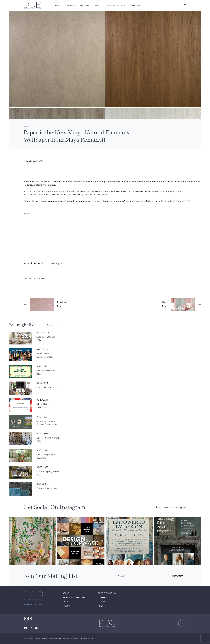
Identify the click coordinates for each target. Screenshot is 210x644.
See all (51, 325)
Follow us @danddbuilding (168, 507)
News (101, 606)
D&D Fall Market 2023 (47, 387)
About (58, 5)
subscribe (178, 576)
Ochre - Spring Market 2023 (47, 490)
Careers (102, 597)
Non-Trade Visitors (117, 5)
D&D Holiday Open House (46, 372)
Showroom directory (74, 597)
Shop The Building (107, 593)
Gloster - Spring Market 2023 (48, 473)
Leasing (136, 5)
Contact (102, 602)
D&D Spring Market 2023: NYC (46, 456)
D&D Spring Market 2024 (46, 339)
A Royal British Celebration (43, 406)
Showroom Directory (78, 5)
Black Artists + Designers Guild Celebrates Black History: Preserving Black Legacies (46, 355)
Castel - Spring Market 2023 (48, 439)
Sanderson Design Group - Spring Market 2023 (47, 423)
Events (98, 5)
